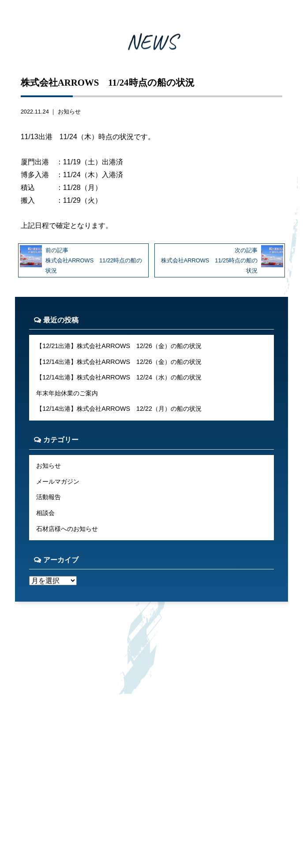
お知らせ (69, 112)
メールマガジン (58, 481)
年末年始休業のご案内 (67, 393)
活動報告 (49, 497)
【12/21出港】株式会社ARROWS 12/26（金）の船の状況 (119, 346)
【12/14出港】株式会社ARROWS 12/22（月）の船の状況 (119, 409)
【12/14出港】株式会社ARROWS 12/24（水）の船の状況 (119, 377)
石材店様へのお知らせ (67, 529)
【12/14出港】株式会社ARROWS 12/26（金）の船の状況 (119, 362)
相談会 (45, 513)
